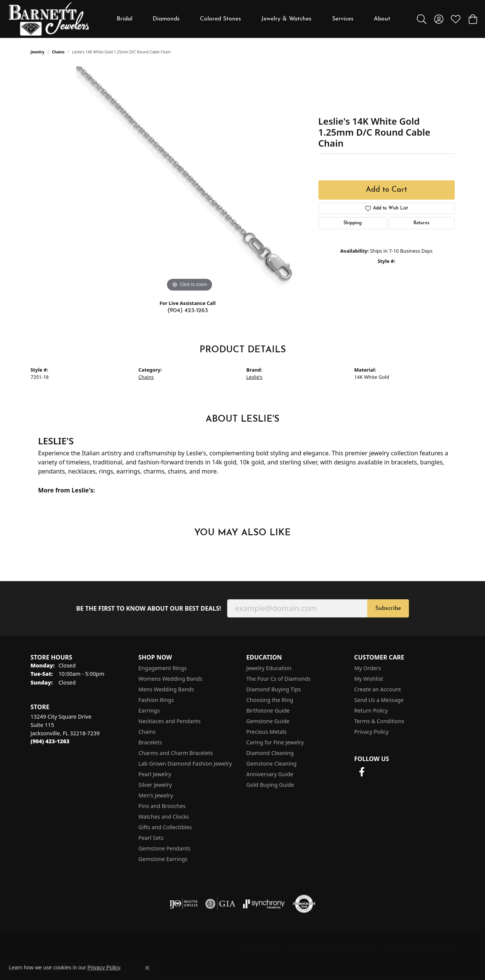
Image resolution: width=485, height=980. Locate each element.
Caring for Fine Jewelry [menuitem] (275, 742)
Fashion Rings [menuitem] (156, 700)
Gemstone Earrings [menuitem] (163, 859)
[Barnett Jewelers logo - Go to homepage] (49, 19)
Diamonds (166, 19)
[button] (422, 19)
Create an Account (378, 689)
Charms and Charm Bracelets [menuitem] (176, 753)
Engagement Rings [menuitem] (163, 668)
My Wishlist (369, 679)
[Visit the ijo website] (183, 904)
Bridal (125, 19)
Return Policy (371, 710)
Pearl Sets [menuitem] (151, 838)
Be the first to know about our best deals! (149, 609)
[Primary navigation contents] (253, 19)
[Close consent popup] (147, 968)
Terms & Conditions (379, 721)
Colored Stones (221, 19)
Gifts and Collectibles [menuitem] (165, 827)
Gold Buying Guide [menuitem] (270, 785)
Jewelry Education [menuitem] (269, 668)
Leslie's (254, 377)
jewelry (38, 52)
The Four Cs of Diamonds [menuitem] (279, 679)
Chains (58, 52)
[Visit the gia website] (220, 904)
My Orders (368, 668)
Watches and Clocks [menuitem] (164, 817)
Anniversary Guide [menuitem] (270, 774)
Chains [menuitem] (147, 732)
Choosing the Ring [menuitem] (270, 700)
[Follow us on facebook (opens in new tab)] (362, 772)
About (382, 19)
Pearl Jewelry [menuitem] (155, 774)
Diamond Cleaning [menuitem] (270, 753)
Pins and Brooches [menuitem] (162, 806)
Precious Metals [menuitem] (267, 732)
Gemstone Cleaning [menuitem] (272, 764)
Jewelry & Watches (286, 19)
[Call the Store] (50, 741)
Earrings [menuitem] (149, 710)
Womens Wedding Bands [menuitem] (171, 679)
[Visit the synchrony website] (264, 904)
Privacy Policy (372, 732)
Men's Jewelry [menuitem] (156, 795)
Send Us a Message (379, 700)
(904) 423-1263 (188, 311)
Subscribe (388, 608)
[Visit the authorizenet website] (304, 904)
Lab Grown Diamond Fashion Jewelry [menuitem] (185, 764)
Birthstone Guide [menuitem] (268, 710)
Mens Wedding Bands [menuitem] (166, 689)
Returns (421, 223)
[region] (190, 180)
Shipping (352, 223)
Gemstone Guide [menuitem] (268, 721)
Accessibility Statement (420, 946)
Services (343, 19)
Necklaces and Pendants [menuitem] (170, 721)
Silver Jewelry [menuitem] (155, 785)
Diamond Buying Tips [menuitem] (274, 689)
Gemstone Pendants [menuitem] (165, 848)
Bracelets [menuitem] (150, 742)
